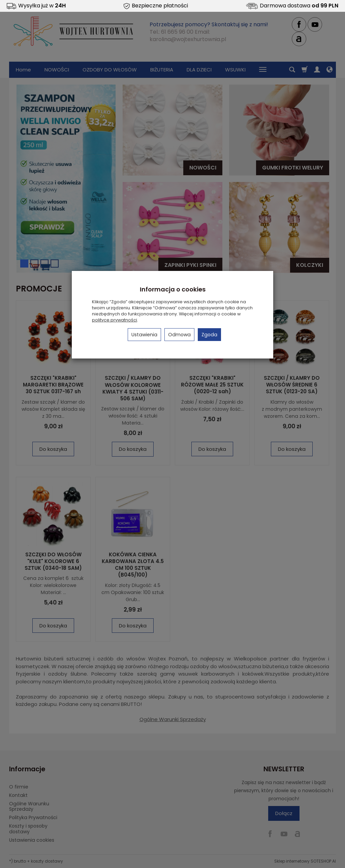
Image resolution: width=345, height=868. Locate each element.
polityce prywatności (115, 320)
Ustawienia (144, 335)
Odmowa (179, 335)
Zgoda (209, 335)
